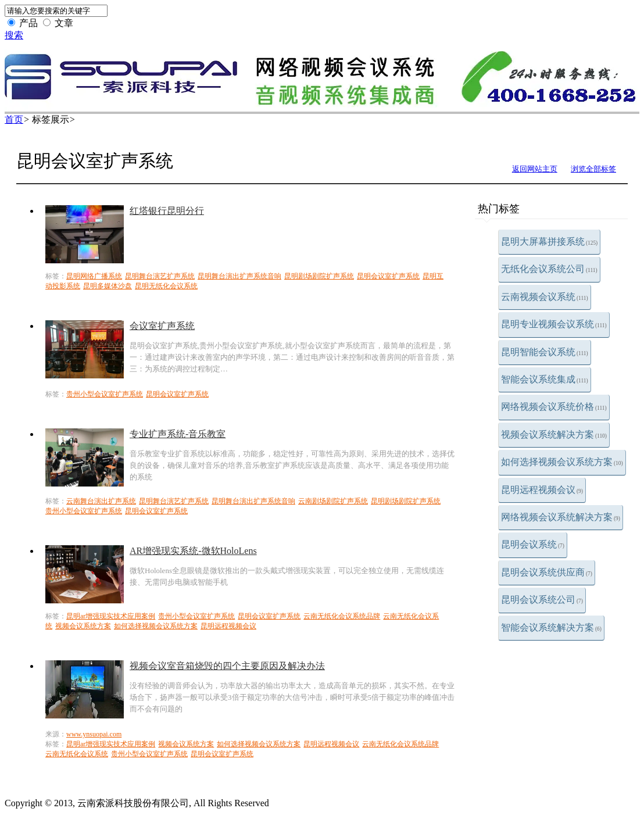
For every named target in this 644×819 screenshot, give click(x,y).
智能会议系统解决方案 (551, 627)
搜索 (14, 35)
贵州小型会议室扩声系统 (105, 394)
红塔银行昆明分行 (167, 211)
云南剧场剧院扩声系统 (333, 501)
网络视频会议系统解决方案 (561, 517)
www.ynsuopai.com (94, 734)
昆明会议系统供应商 (547, 572)
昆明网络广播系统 (94, 276)
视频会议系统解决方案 (554, 434)
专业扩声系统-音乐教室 (178, 434)
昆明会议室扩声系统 (388, 276)
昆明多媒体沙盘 (108, 286)
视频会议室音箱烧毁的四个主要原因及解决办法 (227, 666)
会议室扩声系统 (162, 326)
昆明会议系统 (533, 544)
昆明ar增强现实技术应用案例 (111, 616)
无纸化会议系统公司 (549, 269)
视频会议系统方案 (83, 626)
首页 (14, 119)
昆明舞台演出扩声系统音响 (239, 276)
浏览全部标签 (593, 169)
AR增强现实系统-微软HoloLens (193, 551)
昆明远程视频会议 (542, 490)
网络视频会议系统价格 (554, 407)
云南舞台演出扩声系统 (101, 501)
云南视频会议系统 (545, 297)
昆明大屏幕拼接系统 (549, 242)
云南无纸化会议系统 (77, 754)
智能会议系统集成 (545, 379)
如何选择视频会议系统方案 (562, 462)
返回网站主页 (535, 169)
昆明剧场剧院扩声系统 (319, 276)
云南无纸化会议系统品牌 (342, 616)
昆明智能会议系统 (545, 352)
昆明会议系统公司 (542, 600)
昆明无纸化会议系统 (166, 286)
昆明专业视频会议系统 (554, 324)
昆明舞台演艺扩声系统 (160, 276)
